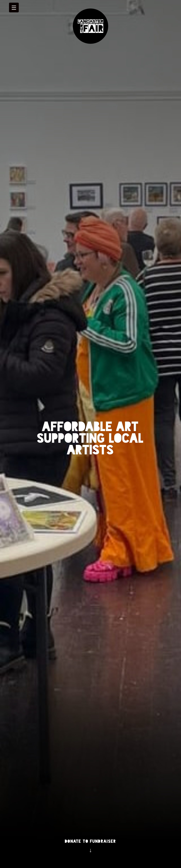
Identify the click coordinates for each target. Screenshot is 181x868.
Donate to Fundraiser (90, 841)
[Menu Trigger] (14, 8)
